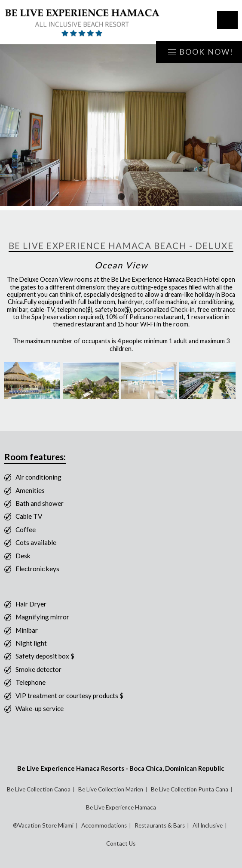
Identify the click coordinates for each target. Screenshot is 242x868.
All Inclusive (208, 825)
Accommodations (104, 825)
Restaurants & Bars (160, 825)
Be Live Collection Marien (111, 789)
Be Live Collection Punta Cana (190, 789)
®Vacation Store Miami (43, 825)
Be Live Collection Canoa (39, 789)
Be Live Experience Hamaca (121, 807)
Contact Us (121, 843)
